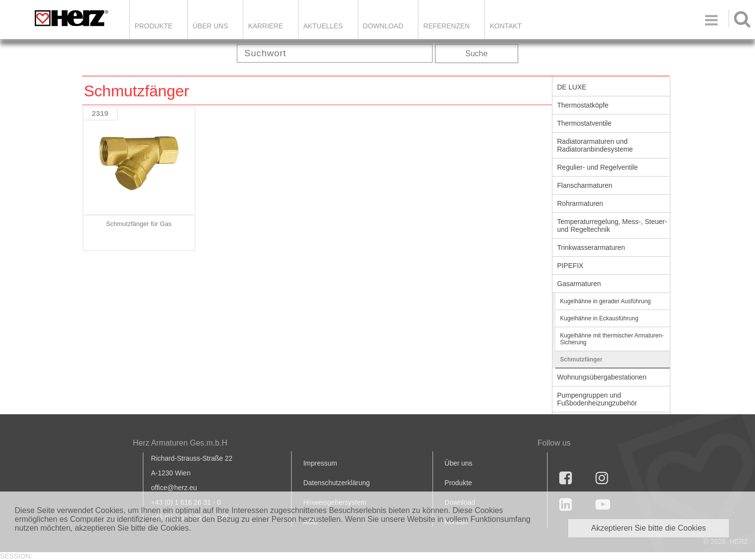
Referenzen (446, 26)
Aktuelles (323, 26)
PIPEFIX (571, 266)
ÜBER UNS (210, 26)
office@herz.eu (174, 488)
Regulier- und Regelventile (598, 167)
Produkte (154, 26)
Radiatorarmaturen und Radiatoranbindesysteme (595, 145)
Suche (476, 54)
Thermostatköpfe (583, 105)
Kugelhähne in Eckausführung (599, 318)
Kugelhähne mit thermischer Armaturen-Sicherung (612, 339)
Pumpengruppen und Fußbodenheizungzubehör (597, 399)
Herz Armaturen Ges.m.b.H (180, 443)
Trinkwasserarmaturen (591, 247)
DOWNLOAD (383, 26)
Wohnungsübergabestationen (602, 377)
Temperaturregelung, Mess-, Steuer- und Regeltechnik (612, 225)
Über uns (459, 463)
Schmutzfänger (582, 359)
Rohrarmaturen (580, 203)
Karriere (266, 26)
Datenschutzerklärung (337, 483)
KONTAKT (506, 26)
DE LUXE (572, 87)
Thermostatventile (584, 123)
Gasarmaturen (579, 284)
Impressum (320, 463)
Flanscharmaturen (585, 185)
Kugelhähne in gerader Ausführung (606, 301)
